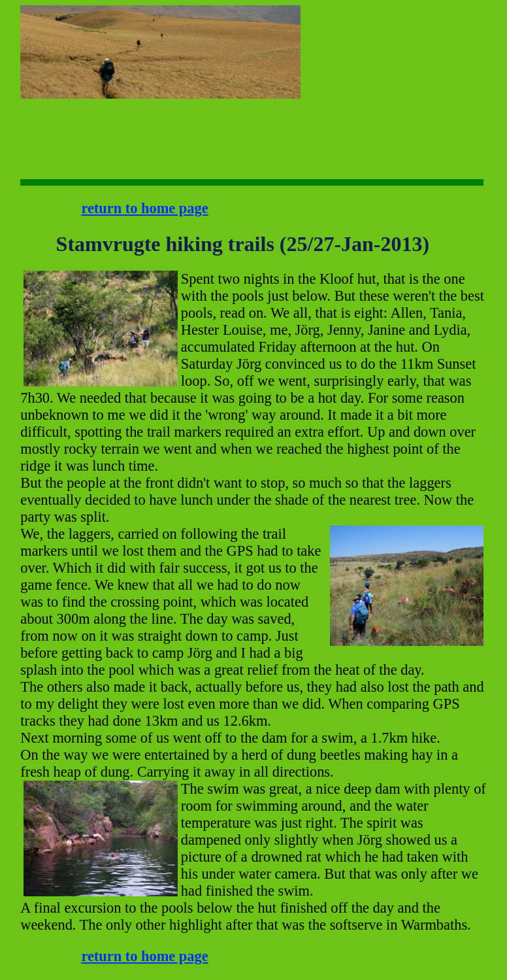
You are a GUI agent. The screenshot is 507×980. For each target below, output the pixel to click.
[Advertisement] (341, 46)
